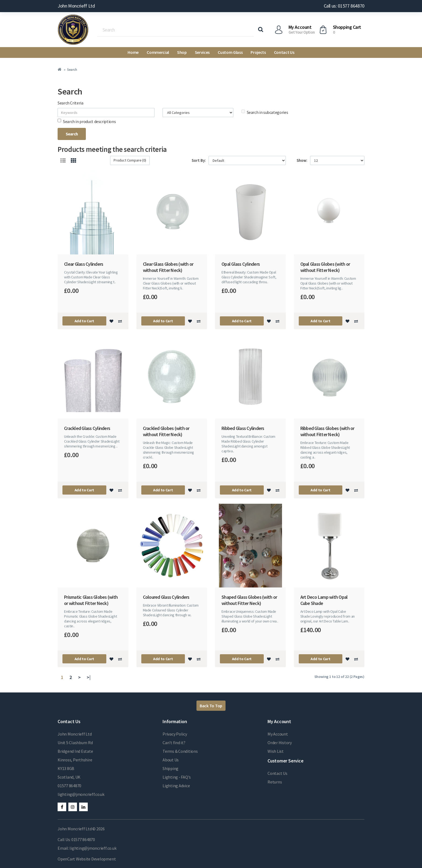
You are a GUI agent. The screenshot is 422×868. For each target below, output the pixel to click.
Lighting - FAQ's (177, 777)
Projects (258, 52)
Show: (302, 160)
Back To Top (211, 706)
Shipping (170, 768)
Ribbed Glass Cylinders (243, 428)
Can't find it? (174, 743)
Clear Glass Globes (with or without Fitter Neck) (168, 267)
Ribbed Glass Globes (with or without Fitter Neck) (327, 431)
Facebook (62, 807)
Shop (182, 52)
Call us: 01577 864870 (344, 6)
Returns (275, 782)
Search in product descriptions (87, 121)
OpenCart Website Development (87, 859)
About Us (171, 760)
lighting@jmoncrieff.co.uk (81, 794)
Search (72, 70)
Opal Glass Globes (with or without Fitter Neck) (325, 267)
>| (89, 677)
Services (202, 52)
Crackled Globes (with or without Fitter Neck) (166, 431)
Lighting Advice (176, 786)
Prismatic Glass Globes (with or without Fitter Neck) (91, 600)
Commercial (158, 52)
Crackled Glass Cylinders (87, 428)
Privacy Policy (175, 734)
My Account (278, 734)
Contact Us (284, 52)
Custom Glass (230, 52)
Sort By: (199, 160)
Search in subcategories (265, 112)
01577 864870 (69, 786)
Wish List (276, 751)
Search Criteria (71, 103)
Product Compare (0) (130, 160)
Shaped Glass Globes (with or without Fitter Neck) (249, 600)
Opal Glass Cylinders (241, 264)
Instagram (73, 807)
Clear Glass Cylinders (84, 264)
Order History (280, 743)
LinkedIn (83, 807)
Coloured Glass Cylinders (166, 597)
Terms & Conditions (180, 751)
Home (133, 52)
